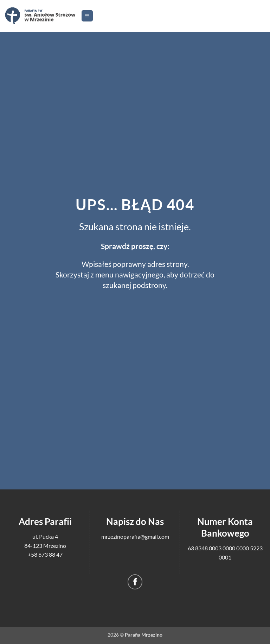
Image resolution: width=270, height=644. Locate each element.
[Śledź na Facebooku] (135, 582)
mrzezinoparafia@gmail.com (135, 536)
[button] (87, 16)
